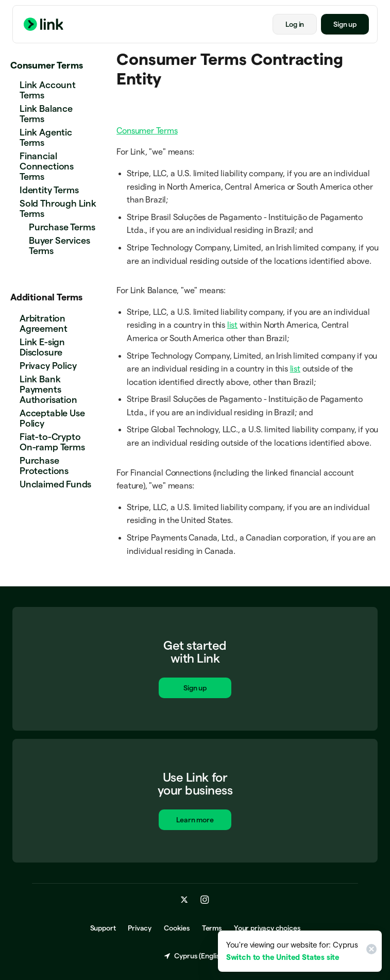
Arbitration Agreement (43, 323)
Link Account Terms (48, 90)
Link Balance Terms (46, 114)
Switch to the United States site (283, 957)
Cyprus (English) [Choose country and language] (195, 956)
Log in (295, 24)
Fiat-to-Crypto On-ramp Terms (52, 442)
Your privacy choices (267, 928)
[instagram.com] (205, 900)
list (232, 325)
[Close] (370, 951)
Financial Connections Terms (47, 166)
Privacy (140, 928)
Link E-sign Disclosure (42, 347)
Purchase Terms (62, 227)
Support (103, 928)
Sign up (345, 24)
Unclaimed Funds (55, 484)
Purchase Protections (44, 466)
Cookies (177, 928)
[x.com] (184, 900)
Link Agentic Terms (46, 137)
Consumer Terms (46, 65)
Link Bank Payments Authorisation (48, 389)
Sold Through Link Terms (58, 208)
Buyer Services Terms (59, 246)
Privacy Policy (48, 366)
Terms (212, 928)
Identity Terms (49, 190)
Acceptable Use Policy (52, 418)
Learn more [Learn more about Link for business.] (195, 821)
